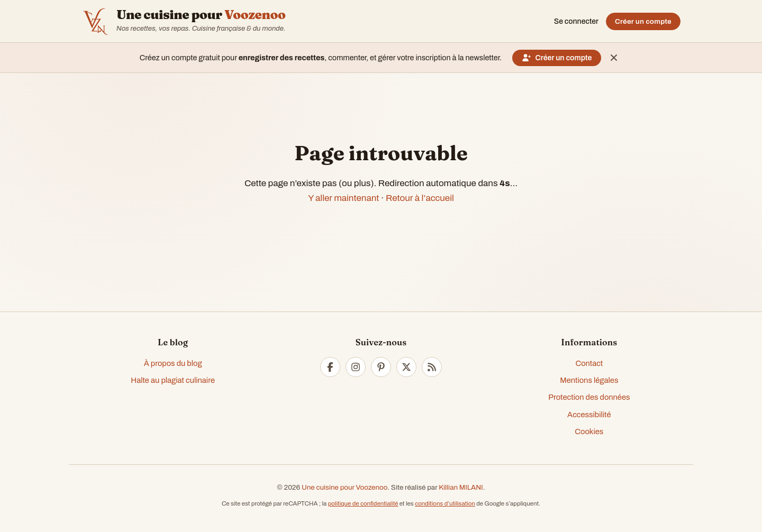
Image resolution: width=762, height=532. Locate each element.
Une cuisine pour (201, 15)
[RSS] (432, 367)
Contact (589, 363)
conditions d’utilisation (445, 503)
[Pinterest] (381, 367)
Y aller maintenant (343, 198)
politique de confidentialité (363, 503)
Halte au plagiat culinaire (173, 380)
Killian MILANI (461, 487)
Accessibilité (589, 415)
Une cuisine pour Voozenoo (344, 487)
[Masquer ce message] (614, 58)
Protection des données (589, 397)
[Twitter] (406, 367)
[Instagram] (356, 367)
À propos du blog (173, 363)
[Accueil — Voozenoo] (95, 21)
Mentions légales (589, 380)
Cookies (589, 432)
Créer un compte (643, 21)
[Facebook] (330, 367)
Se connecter (576, 21)
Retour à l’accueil (420, 198)
